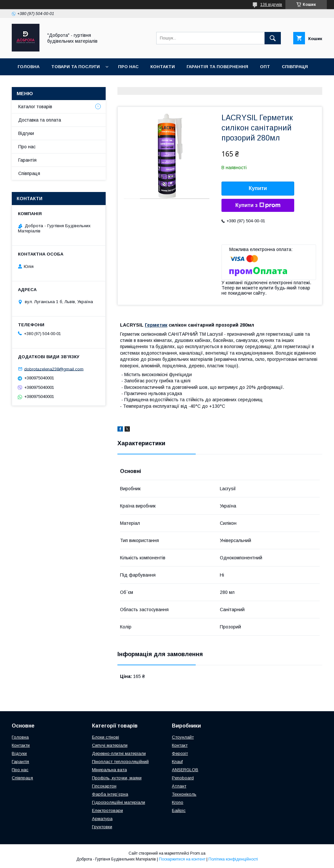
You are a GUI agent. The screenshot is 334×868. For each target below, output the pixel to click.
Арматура (102, 819)
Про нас (128, 67)
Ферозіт (180, 753)
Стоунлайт (183, 737)
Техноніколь (184, 794)
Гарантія (27, 160)
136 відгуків (271, 5)
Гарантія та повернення (217, 67)
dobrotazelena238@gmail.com (54, 369)
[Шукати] (273, 38)
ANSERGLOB (185, 770)
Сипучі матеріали (110, 745)
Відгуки (26, 133)
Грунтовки (102, 827)
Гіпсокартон (104, 786)
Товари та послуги (76, 67)
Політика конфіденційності (233, 859)
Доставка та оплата (44, 84)
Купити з (258, 205)
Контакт (180, 745)
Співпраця (295, 67)
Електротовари (107, 810)
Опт (265, 67)
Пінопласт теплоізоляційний (120, 762)
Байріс (179, 810)
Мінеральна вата (109, 770)
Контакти (163, 67)
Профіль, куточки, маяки (117, 778)
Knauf (177, 762)
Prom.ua (198, 853)
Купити (258, 188)
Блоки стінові (106, 737)
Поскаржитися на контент (182, 859)
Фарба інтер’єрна (110, 794)
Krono (178, 802)
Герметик (156, 325)
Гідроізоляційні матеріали (119, 802)
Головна (29, 67)
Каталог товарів (35, 107)
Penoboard (183, 778)
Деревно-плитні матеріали (119, 753)
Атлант (179, 786)
